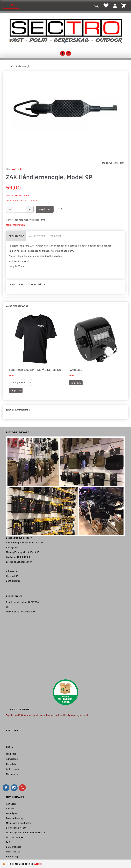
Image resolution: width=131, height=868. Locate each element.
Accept (38, 864)
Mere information (15, 225)
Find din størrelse (15, 837)
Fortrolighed (12, 813)
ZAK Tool (17, 169)
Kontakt (10, 808)
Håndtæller (76, 370)
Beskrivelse (16, 236)
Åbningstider (12, 804)
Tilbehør (56, 236)
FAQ (8, 842)
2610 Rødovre (13, 581)
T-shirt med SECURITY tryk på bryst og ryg (35, 370)
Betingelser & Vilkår (16, 828)
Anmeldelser (37, 236)
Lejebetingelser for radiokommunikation (26, 832)
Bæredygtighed (14, 847)
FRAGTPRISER (13, 852)
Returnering (12, 856)
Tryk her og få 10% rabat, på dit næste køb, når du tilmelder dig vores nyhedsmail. (48, 715)
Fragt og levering (14, 818)
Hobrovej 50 (12, 576)
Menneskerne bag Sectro (19, 823)
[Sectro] (65, 30)
